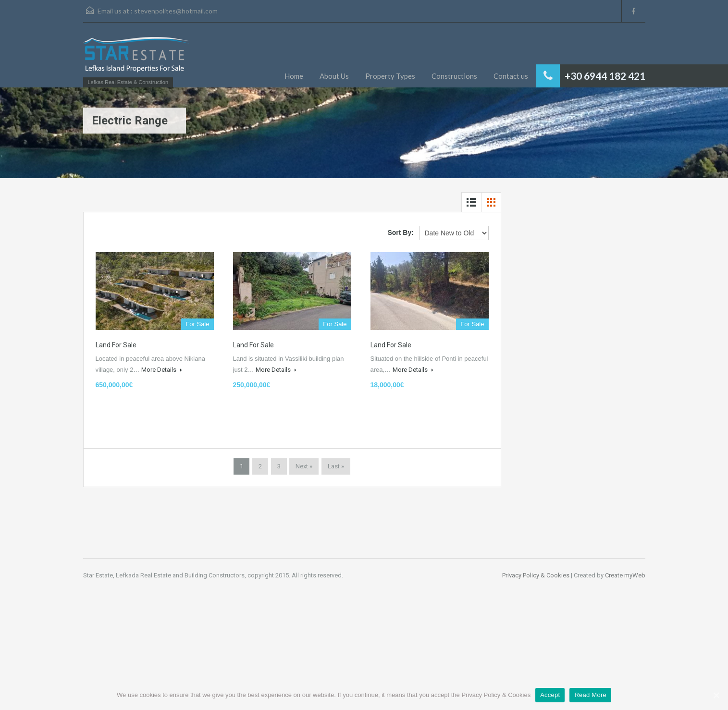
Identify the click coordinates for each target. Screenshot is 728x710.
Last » (336, 466)
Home (294, 76)
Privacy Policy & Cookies (536, 575)
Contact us (511, 76)
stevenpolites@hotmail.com (176, 11)
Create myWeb (625, 575)
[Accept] (716, 695)
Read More (590, 695)
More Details (162, 370)
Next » (304, 466)
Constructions (454, 76)
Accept (550, 695)
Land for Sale (116, 345)
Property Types (390, 76)
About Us (334, 76)
